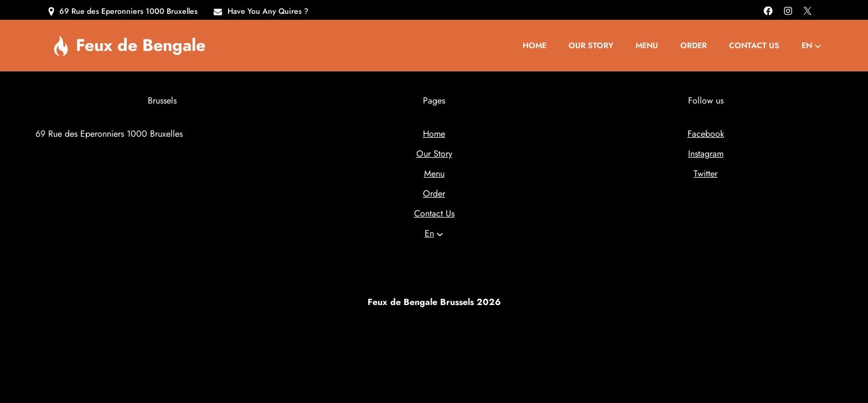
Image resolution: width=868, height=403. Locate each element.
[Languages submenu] (818, 46)
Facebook (706, 134)
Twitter (706, 174)
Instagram (706, 154)
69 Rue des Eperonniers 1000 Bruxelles (128, 11)
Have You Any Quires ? (268, 11)
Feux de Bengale (141, 45)
